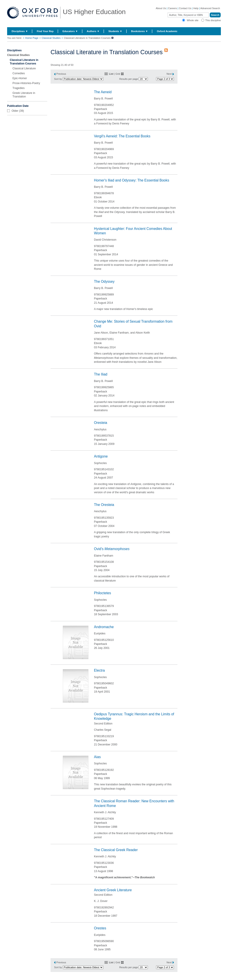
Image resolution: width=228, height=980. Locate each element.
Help (196, 8)
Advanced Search (210, 8)
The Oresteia (104, 505)
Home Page (32, 38)
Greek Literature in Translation (24, 95)
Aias (97, 757)
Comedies (19, 73)
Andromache (104, 627)
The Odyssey (104, 282)
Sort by (58, 79)
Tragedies (18, 88)
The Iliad (101, 374)
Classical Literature (24, 68)
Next (169, 74)
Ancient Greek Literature (113, 890)
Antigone (101, 456)
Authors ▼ (93, 31)
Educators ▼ (70, 31)
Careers (173, 8)
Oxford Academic (167, 31)
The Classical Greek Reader (116, 850)
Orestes (100, 928)
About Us (161, 8)
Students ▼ (115, 31)
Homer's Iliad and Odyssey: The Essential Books (132, 180)
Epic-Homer (20, 78)
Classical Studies (51, 38)
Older (15, 111)
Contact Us (185, 8)
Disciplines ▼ (20, 31)
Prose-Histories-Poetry (26, 83)
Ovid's (112, 549)
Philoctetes (103, 593)
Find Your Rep (45, 31)
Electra (99, 670)
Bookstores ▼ (140, 31)
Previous (61, 74)
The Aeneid (103, 92)
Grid (118, 74)
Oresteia (101, 423)
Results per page (129, 79)
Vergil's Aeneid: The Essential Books (122, 136)
